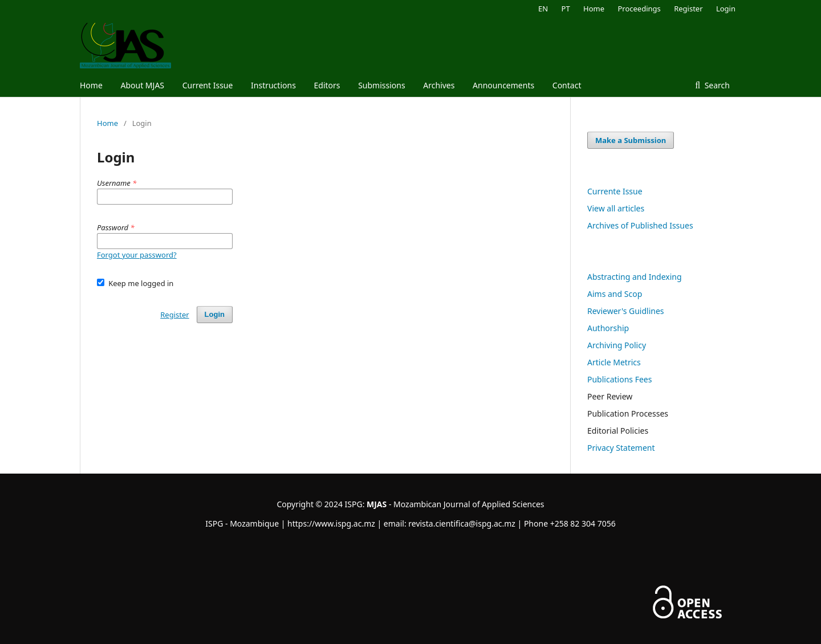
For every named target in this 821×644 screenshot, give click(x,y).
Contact (567, 85)
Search (716, 85)
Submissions (382, 85)
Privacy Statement (621, 448)
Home (91, 85)
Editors (327, 85)
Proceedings (639, 9)
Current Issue (208, 85)
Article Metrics (614, 362)
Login (726, 9)
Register (688, 9)
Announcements (503, 85)
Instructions (273, 85)
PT (566, 9)
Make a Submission (631, 140)
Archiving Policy (617, 345)
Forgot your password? (137, 255)
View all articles (616, 208)
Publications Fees (619, 379)
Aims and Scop (615, 294)
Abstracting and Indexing (635, 277)
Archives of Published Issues (640, 225)
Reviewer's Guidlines (626, 311)
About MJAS (142, 85)
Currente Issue (615, 191)
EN (543, 9)
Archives (439, 85)
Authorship (608, 328)
